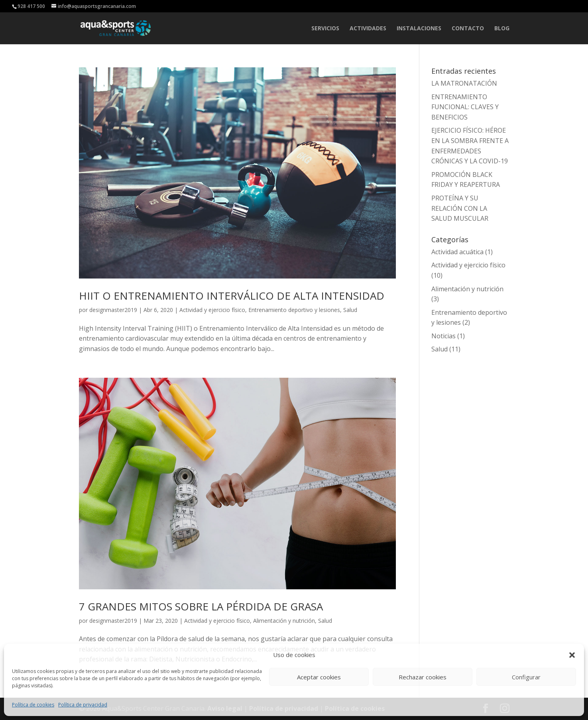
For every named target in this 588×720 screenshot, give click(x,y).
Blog (502, 29)
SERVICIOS (325, 29)
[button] (572, 655)
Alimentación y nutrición (284, 621)
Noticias (443, 336)
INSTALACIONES (419, 29)
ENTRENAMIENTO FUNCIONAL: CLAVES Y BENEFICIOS (465, 107)
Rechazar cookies (423, 677)
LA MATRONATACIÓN (464, 83)
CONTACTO (468, 29)
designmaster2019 (113, 310)
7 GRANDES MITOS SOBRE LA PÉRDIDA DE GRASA (201, 606)
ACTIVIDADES (368, 29)
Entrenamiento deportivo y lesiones (294, 310)
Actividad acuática (457, 252)
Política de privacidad (83, 705)
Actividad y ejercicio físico (212, 310)
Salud (350, 310)
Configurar (526, 677)
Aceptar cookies (319, 677)
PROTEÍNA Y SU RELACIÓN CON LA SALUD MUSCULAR (460, 208)
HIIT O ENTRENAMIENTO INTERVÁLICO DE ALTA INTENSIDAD (232, 296)
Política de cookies (33, 705)
